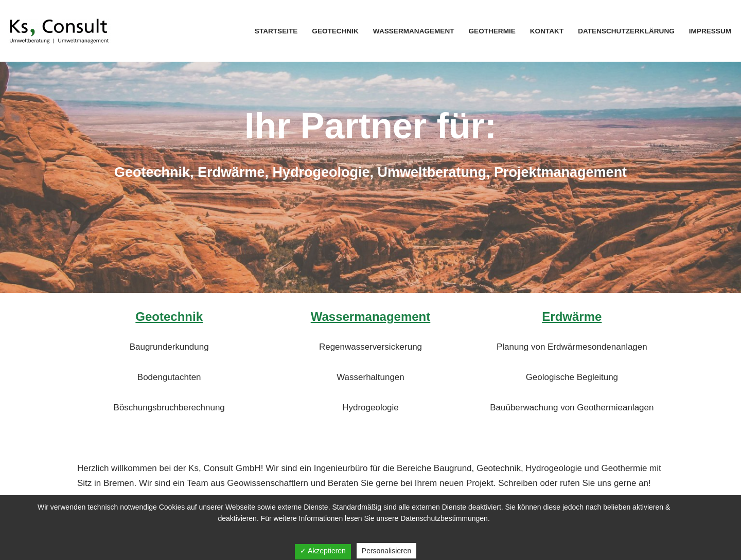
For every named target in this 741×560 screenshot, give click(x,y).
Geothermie (492, 31)
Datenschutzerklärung (626, 31)
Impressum (710, 31)
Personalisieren (387, 551)
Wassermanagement (413, 31)
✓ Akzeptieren (323, 551)
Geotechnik (335, 31)
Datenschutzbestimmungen (444, 518)
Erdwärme (572, 317)
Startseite (276, 31)
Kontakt (546, 31)
